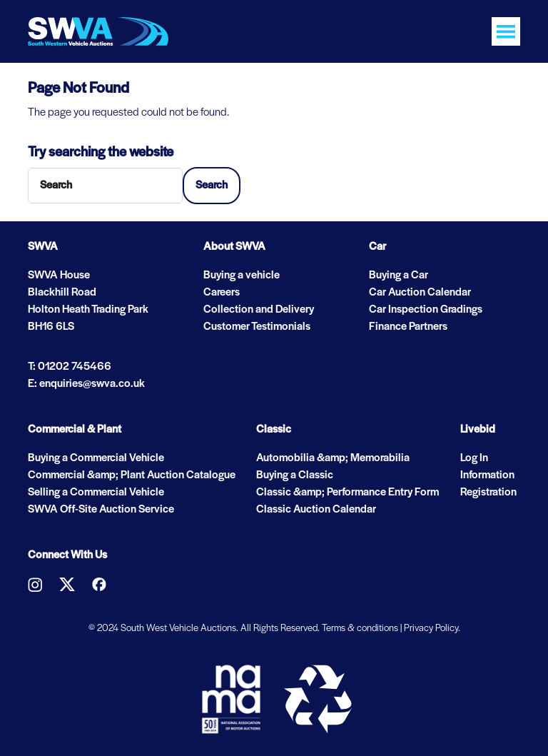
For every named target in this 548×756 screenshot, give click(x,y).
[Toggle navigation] (506, 31)
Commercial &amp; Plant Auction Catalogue (132, 475)
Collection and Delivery (259, 310)
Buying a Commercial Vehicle (96, 458)
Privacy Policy (431, 629)
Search (212, 186)
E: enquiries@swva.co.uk (86, 384)
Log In (474, 458)
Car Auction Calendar (420, 293)
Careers (222, 293)
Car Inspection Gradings (426, 310)
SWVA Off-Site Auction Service (101, 510)
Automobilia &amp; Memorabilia (333, 458)
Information (487, 475)
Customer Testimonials (257, 327)
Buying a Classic (295, 475)
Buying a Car (399, 276)
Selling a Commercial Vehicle (96, 493)
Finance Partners (408, 327)
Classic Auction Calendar (316, 510)
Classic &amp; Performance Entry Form (347, 493)
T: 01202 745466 (70, 367)
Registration (488, 493)
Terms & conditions (360, 629)
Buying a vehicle (242, 276)
